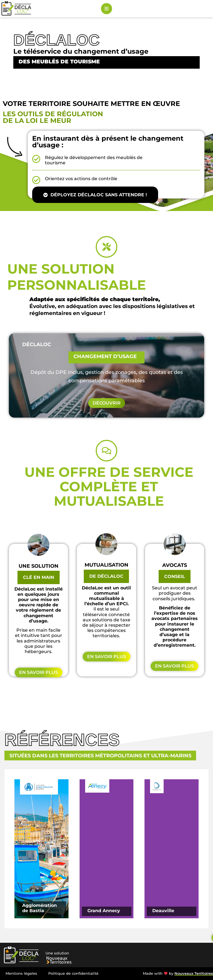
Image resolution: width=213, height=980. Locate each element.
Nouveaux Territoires (194, 973)
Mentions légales (21, 973)
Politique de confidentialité (73, 973)
